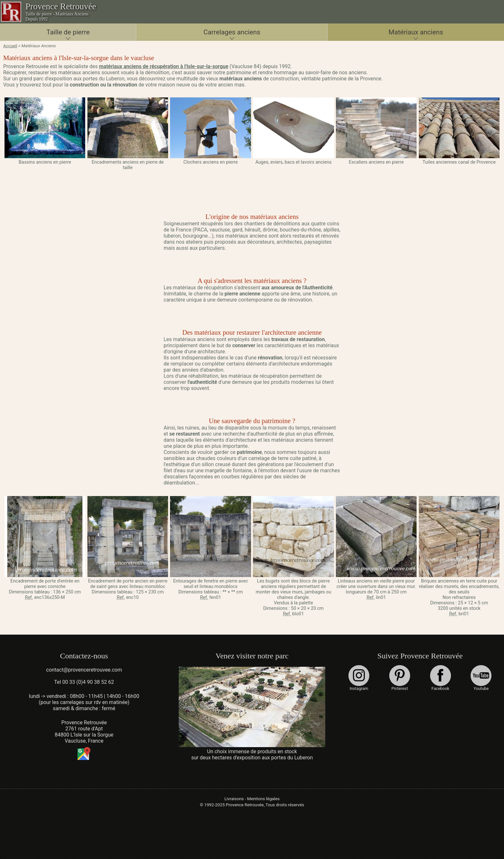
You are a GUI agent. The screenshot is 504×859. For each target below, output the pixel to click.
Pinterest (400, 678)
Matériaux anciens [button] (416, 32)
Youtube (481, 678)
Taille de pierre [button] (68, 32)
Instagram (359, 678)
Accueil (10, 46)
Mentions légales (263, 799)
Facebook (441, 678)
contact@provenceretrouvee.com (84, 670)
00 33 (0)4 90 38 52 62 (88, 682)
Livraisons (234, 799)
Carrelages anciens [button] (232, 32)
